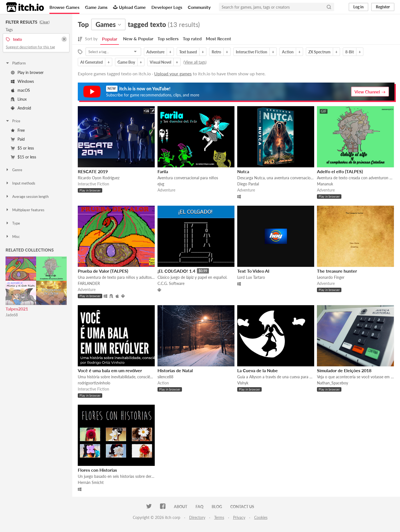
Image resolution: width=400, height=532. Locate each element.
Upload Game (129, 7)
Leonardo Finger (331, 277)
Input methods (20, 183)
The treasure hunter (337, 271)
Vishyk (243, 383)
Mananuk (325, 184)
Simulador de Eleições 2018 (344, 370)
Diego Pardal (248, 184)
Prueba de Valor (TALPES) (103, 271)
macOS (20, 90)
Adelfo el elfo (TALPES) (340, 171)
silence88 (165, 377)
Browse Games (64, 7)
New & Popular (138, 38)
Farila (163, 171)
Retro (216, 52)
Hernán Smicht (91, 482)
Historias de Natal (175, 370)
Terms (219, 517)
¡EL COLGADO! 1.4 (176, 271)
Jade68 (12, 315)
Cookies (261, 517)
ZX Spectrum (319, 52)
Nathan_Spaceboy (332, 383)
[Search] (329, 7)
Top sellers (168, 38)
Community (199, 7)
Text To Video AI (253, 271)
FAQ (199, 507)
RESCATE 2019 (93, 171)
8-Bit (350, 52)
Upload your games (173, 74)
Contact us (242, 507)
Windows (22, 81)
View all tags (195, 62)
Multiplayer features (25, 210)
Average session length (27, 197)
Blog (217, 507)
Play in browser (27, 72)
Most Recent (218, 38)
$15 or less (23, 157)
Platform (16, 63)
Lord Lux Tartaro (251, 277)
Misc (12, 237)
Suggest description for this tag (30, 47)
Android (21, 108)
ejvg (161, 184)
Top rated (192, 38)
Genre (14, 170)
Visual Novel (160, 62)
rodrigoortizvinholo (94, 383)
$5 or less (22, 148)
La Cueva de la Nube (257, 370)
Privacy (239, 517)
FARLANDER (89, 283)
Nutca (243, 171)
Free (18, 130)
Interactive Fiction (252, 52)
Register (383, 7)
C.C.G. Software (171, 283)
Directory (197, 517)
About (181, 507)
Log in (358, 7)
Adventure (155, 52)
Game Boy (126, 62)
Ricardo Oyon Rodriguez (99, 178)
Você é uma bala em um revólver (110, 370)
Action (288, 52)
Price (13, 121)
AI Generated (92, 62)
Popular (110, 39)
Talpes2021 (17, 309)
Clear (44, 22)
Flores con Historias (97, 470)
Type (13, 223)
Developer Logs (167, 7)
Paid (18, 139)
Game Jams (96, 7)
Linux (19, 99)
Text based (188, 52)
